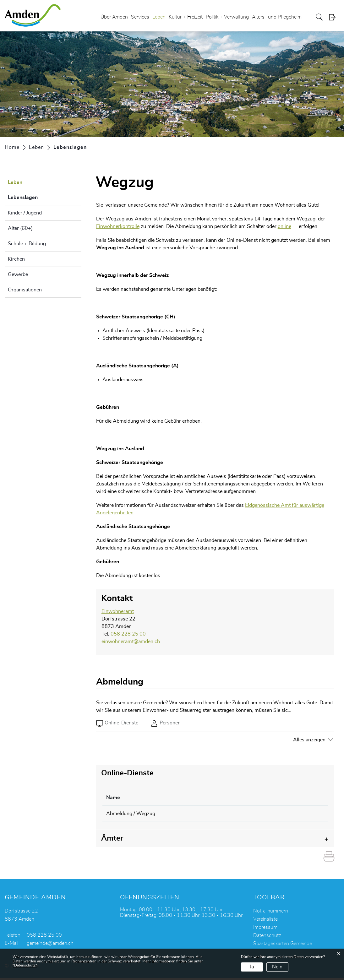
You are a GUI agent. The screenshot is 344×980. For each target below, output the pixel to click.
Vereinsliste (265, 921)
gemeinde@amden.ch (50, 945)
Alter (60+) (20, 228)
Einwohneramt (118, 611)
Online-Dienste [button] (127, 773)
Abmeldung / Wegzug (131, 814)
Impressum (265, 929)
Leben (159, 17)
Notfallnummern (271, 913)
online (288, 226)
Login (334, 17)
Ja (252, 967)
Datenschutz (267, 938)
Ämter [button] (112, 841)
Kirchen (16, 259)
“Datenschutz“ (25, 965)
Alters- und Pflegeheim (277, 17)
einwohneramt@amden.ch (131, 642)
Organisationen (25, 290)
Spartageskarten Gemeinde (283, 946)
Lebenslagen (38, 197)
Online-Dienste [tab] (117, 723)
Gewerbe (18, 274)
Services (140, 17)
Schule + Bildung (27, 244)
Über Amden (114, 17)
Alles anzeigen (309, 740)
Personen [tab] (166, 723)
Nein (277, 967)
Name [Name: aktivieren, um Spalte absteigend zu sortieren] (113, 798)
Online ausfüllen (284, 814)
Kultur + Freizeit (186, 17)
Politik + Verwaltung (227, 17)
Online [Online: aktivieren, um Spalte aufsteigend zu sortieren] (240, 798)
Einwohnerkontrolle (118, 226)
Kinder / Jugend (25, 213)
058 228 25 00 (128, 634)
